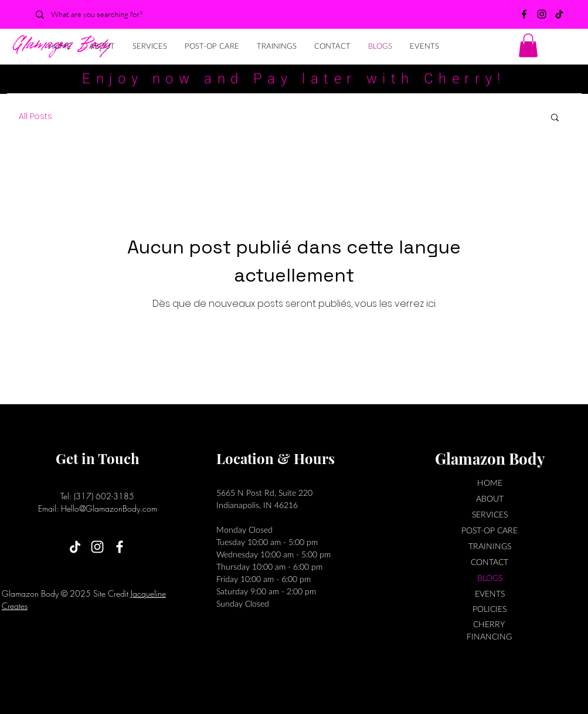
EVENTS (490, 593)
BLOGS (490, 578)
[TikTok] (559, 14)
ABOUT (490, 498)
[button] (528, 45)
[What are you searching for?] (101, 14)
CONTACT (490, 562)
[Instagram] (542, 14)
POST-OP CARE (490, 530)
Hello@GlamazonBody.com (109, 508)
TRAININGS (490, 546)
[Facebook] (524, 14)
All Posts (35, 116)
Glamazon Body (490, 458)
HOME (490, 483)
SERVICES (490, 514)
